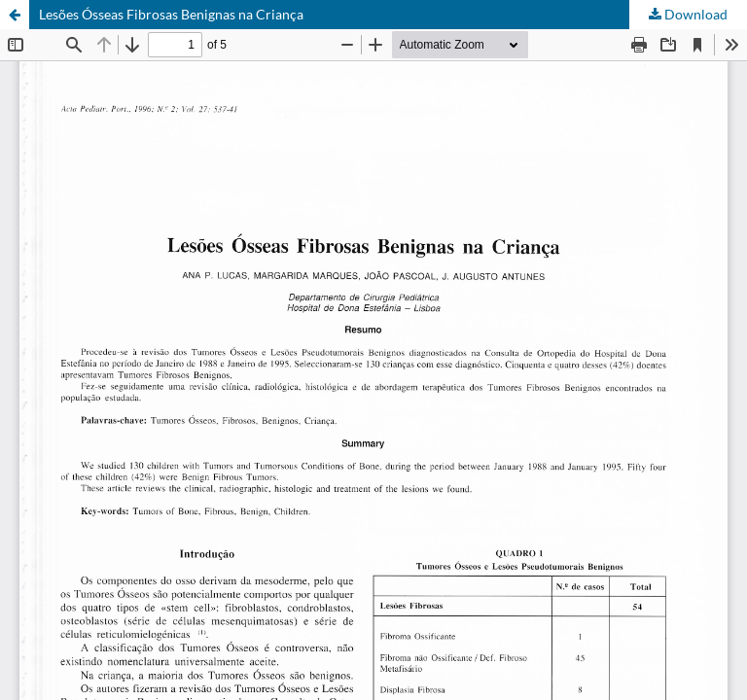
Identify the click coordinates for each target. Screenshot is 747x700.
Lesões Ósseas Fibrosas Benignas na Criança (171, 14)
